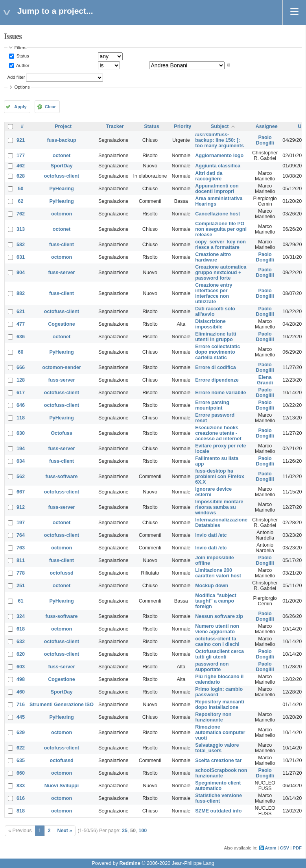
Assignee (267, 126)
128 (21, 380)
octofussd (61, 573)
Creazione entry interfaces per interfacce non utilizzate (214, 293)
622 (21, 748)
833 (21, 786)
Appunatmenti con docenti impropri (217, 189)
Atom (271, 848)
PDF (297, 848)
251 (21, 586)
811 (21, 560)
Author (22, 65)
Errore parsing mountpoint (212, 405)
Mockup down (212, 586)
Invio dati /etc (211, 535)
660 (21, 773)
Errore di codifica (216, 367)
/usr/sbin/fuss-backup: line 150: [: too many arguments (219, 140)
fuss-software (62, 477)
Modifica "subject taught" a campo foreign (216, 601)
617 (21, 393)
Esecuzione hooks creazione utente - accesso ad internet (218, 433)
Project (63, 126)
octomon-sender (62, 367)
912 (21, 507)
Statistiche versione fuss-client (218, 798)
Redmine (130, 863)
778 (21, 573)
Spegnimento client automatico (218, 786)
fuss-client (62, 245)
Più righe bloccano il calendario (219, 679)
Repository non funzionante (213, 717)
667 (21, 492)
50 (21, 189)
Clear (50, 107)
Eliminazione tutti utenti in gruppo (216, 337)
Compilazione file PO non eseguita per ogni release (221, 229)
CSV (285, 848)
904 (21, 273)
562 (21, 477)
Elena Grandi (265, 380)
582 (21, 245)
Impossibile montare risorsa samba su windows (219, 507)
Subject (220, 126)
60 (21, 352)
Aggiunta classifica (218, 166)
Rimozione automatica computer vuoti (220, 733)
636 (21, 337)
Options (22, 87)
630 (21, 433)
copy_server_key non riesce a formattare (220, 245)
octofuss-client (62, 176)
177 (21, 156)
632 (21, 642)
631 (21, 257)
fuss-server (62, 273)
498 (21, 679)
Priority (182, 126)
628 (21, 176)
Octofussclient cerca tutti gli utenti (219, 654)
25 (125, 831)
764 (21, 535)
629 (21, 733)
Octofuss (62, 433)
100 (143, 831)
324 (21, 616)
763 (21, 548)
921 (21, 140)
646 (21, 405)
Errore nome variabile (221, 393)
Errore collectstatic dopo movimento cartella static (218, 352)
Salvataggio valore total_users (217, 748)
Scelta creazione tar (218, 760)
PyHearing (61, 189)
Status (22, 56)
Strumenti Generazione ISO (62, 705)
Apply (20, 107)
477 (21, 324)
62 (21, 201)
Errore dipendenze (217, 380)
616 (21, 798)
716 (21, 705)
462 (21, 166)
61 (21, 601)
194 (21, 449)
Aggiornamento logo (219, 156)
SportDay (62, 166)
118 (21, 418)
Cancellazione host (218, 214)
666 (21, 367)
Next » (65, 831)
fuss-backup (61, 140)
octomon (62, 214)
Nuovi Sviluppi (62, 786)
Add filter (16, 77)
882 (21, 293)
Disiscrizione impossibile (210, 324)
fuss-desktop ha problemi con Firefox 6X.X (220, 477)
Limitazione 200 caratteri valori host (218, 573)
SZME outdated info (218, 811)
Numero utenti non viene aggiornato (217, 629)
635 (21, 760)
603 (21, 667)
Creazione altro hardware (213, 257)
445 (21, 717)
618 (21, 629)
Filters (21, 48)
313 (21, 229)
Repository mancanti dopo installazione (220, 705)
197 (21, 523)
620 (21, 654)
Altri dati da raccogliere (209, 176)
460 (21, 692)
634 (21, 461)
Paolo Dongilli (265, 140)
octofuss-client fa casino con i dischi (217, 642)
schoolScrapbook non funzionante (221, 773)
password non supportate (212, 667)
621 (21, 312)
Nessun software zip (219, 616)
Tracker (115, 126)
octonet (62, 156)
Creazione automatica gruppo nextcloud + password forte (221, 273)
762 (21, 214)
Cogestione (62, 324)
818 (21, 811)
